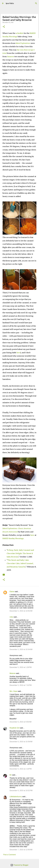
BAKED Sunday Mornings (13, 538)
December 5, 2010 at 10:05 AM (21, 611)
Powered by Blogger (19, 865)
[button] (4, 27)
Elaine (12, 592)
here (18, 353)
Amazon (11, 57)
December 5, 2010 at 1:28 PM (21, 667)
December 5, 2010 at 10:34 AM (21, 649)
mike (11, 617)
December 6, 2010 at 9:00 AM (20, 722)
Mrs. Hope (13, 691)
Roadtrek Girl (14, 728)
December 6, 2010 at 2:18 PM (21, 769)
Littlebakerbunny (16, 797)
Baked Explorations (23, 43)
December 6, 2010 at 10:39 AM (21, 742)
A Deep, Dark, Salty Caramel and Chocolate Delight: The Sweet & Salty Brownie (20, 553)
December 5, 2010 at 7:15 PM (21, 685)
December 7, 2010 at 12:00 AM (21, 850)
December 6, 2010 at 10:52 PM (21, 791)
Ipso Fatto (10, 3)
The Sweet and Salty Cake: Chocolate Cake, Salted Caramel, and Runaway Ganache (20, 563)
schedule (19, 33)
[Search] (36, 3)
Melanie (12, 673)
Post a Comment (10, 855)
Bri (11, 775)
